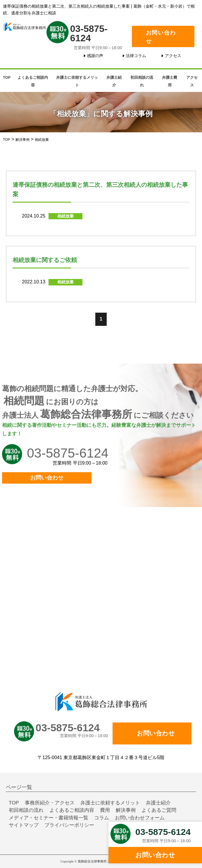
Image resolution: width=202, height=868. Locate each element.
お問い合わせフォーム (140, 818)
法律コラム (136, 56)
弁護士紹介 (114, 81)
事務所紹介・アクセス (50, 803)
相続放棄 (65, 216)
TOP (7, 77)
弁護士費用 (170, 81)
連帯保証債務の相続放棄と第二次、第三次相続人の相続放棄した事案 (100, 189)
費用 (105, 810)
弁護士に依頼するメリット (77, 81)
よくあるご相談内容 (33, 81)
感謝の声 (95, 56)
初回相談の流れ (142, 81)
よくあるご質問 (159, 810)
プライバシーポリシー (69, 825)
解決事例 (126, 810)
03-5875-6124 (89, 33)
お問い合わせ (161, 37)
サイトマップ (24, 825)
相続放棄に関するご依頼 (45, 260)
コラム (102, 818)
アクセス (173, 56)
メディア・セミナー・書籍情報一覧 (49, 818)
